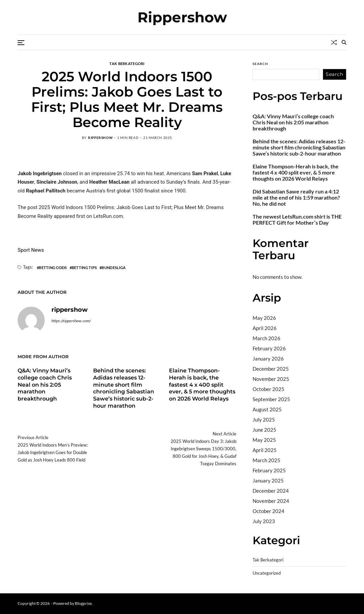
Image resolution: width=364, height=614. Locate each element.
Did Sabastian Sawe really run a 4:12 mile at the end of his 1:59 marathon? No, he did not (296, 198)
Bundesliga (114, 267)
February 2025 (269, 470)
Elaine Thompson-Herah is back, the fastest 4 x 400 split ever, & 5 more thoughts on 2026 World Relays (202, 385)
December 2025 (271, 369)
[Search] (344, 42)
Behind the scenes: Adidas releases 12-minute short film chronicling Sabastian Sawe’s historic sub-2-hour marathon (124, 388)
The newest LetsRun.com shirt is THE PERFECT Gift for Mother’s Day (297, 220)
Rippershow (182, 17)
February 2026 (269, 348)
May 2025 (264, 440)
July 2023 (264, 521)
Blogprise (83, 603)
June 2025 (264, 430)
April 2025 (265, 450)
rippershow (100, 138)
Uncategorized (267, 573)
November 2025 (271, 379)
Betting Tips (84, 267)
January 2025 (268, 480)
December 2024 (271, 491)
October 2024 (269, 511)
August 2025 (267, 409)
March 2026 (266, 338)
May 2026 (264, 318)
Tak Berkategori (127, 63)
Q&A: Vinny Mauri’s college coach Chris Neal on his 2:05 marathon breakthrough (45, 385)
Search (260, 64)
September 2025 (271, 399)
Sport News (31, 250)
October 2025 (269, 389)
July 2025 (264, 419)
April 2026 (265, 328)
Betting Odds (53, 267)
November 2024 (271, 501)
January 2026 (268, 359)
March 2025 (266, 460)
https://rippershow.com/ (71, 321)
